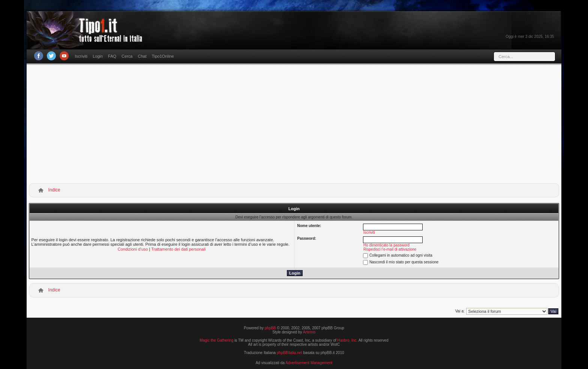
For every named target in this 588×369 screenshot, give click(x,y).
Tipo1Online (163, 56)
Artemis (309, 332)
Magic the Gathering (216, 340)
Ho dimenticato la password (386, 245)
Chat (142, 56)
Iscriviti (81, 56)
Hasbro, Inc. (348, 340)
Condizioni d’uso (133, 249)
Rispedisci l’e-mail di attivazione (390, 249)
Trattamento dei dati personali (178, 249)
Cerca (127, 56)
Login (98, 56)
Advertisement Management (309, 363)
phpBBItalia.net (289, 353)
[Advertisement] (294, 125)
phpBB (270, 328)
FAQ (112, 56)
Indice (54, 190)
